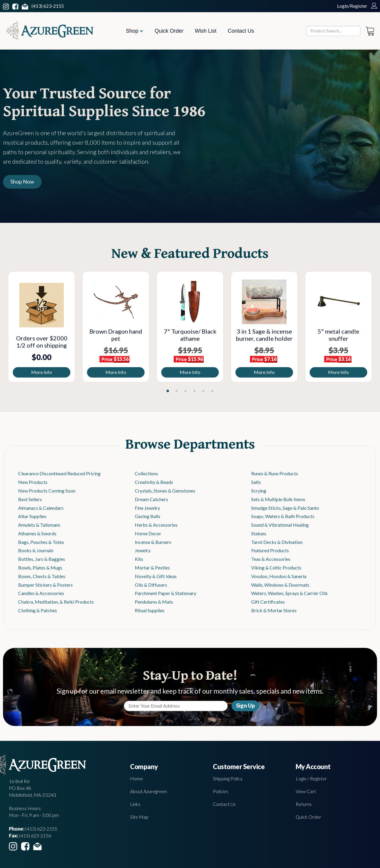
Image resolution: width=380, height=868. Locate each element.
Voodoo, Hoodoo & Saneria (279, 576)
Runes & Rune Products (275, 473)
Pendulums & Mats (154, 602)
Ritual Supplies (150, 610)
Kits (139, 559)
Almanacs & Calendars (41, 508)
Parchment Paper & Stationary (166, 593)
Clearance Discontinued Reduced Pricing (59, 473)
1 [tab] (168, 391)
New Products (33, 482)
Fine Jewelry (147, 508)
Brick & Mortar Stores (274, 610)
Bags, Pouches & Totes (41, 542)
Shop (135, 31)
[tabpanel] (42, 327)
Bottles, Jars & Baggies (42, 559)
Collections (146, 473)
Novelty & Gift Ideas (156, 576)
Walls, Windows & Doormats (280, 585)
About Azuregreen (148, 791)
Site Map (139, 817)
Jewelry (143, 550)
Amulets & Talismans (39, 525)
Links (135, 804)
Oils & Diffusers (151, 585)
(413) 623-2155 (48, 6)
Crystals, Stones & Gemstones (165, 491)
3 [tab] (186, 391)
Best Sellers (30, 499)
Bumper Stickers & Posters (45, 585)
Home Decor (148, 533)
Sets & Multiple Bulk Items (278, 499)
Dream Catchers (151, 499)
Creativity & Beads (154, 482)
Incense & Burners (153, 542)
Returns (304, 804)
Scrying (259, 491)
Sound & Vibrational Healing (280, 525)
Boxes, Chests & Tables (42, 576)
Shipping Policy (228, 778)
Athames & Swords (37, 533)
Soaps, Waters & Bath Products (283, 516)
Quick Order (169, 31)
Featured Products (270, 550)
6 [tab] (212, 391)
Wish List (206, 31)
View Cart (306, 791)
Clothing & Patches (38, 610)
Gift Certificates (268, 602)
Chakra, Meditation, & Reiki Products (56, 602)
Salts (256, 482)
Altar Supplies (32, 516)
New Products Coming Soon (47, 491)
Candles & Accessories (41, 593)
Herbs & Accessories (156, 525)
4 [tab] (194, 391)
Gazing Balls (148, 516)
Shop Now (22, 182)
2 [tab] (177, 391)
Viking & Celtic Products (276, 568)
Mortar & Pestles (152, 568)
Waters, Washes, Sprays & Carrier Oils (289, 593)
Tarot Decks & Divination (277, 542)
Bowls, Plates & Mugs (40, 568)
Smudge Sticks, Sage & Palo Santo (285, 508)
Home (137, 778)
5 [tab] (203, 391)
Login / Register (311, 778)
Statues (259, 533)
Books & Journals (36, 550)
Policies (221, 791)
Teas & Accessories (271, 559)
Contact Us (241, 31)
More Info (42, 372)
